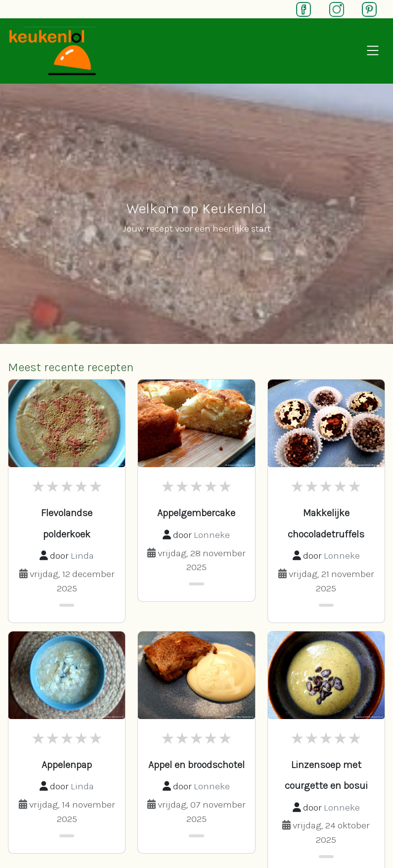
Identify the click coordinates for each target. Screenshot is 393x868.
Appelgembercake (196, 513)
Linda (82, 555)
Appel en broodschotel (196, 765)
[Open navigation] (373, 51)
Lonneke (212, 535)
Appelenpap (67, 765)
